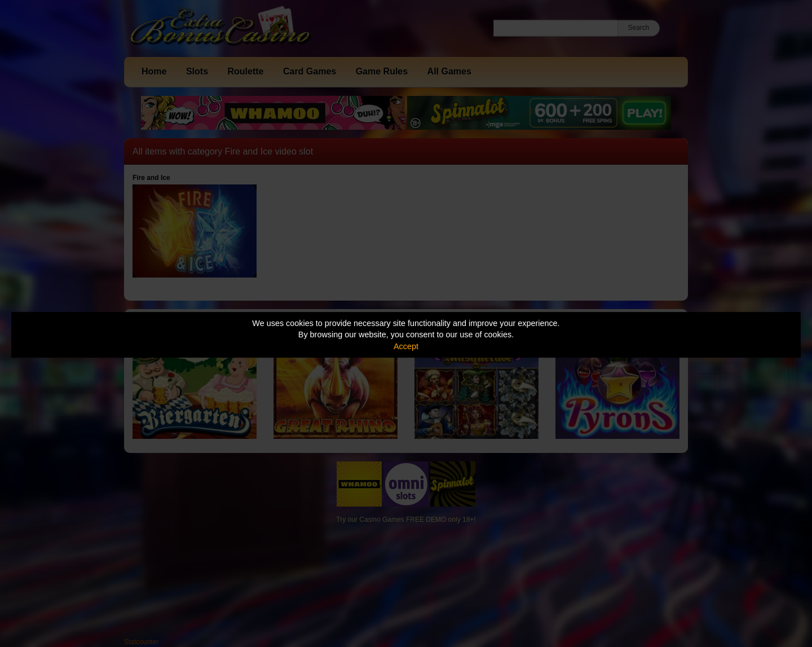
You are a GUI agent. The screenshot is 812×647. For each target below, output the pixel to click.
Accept (406, 346)
